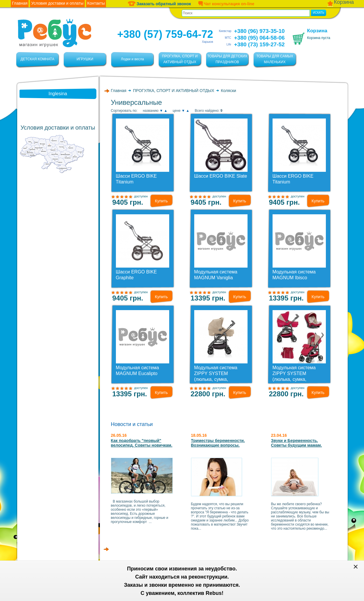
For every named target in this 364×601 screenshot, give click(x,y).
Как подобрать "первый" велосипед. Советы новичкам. (142, 443)
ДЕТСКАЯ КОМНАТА (38, 59)
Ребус (54, 33)
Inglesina (58, 94)
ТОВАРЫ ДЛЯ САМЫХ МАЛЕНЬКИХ (275, 59)
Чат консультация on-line (226, 3)
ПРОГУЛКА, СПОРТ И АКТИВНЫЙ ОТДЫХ (180, 59)
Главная (119, 91)
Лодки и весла (132, 59)
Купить (161, 201)
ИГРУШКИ (85, 59)
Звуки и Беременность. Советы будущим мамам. (297, 443)
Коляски (229, 91)
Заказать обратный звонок (159, 3)
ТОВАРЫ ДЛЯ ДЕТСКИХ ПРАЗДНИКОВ (227, 59)
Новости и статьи (132, 424)
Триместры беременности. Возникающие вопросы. (218, 443)
